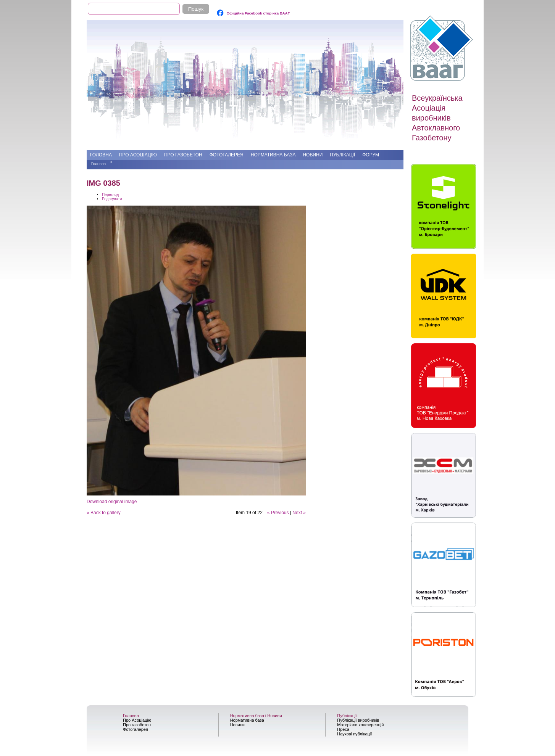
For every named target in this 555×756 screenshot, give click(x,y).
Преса (343, 729)
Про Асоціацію (138, 155)
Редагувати (112, 199)
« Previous (278, 513)
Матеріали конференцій (360, 725)
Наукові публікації (354, 734)
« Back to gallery (104, 513)
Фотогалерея (227, 155)
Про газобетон (183, 155)
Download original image (112, 502)
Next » (299, 513)
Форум (371, 155)
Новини (313, 155)
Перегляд (110, 195)
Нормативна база (273, 155)
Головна (101, 155)
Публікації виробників (358, 720)
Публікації (342, 155)
